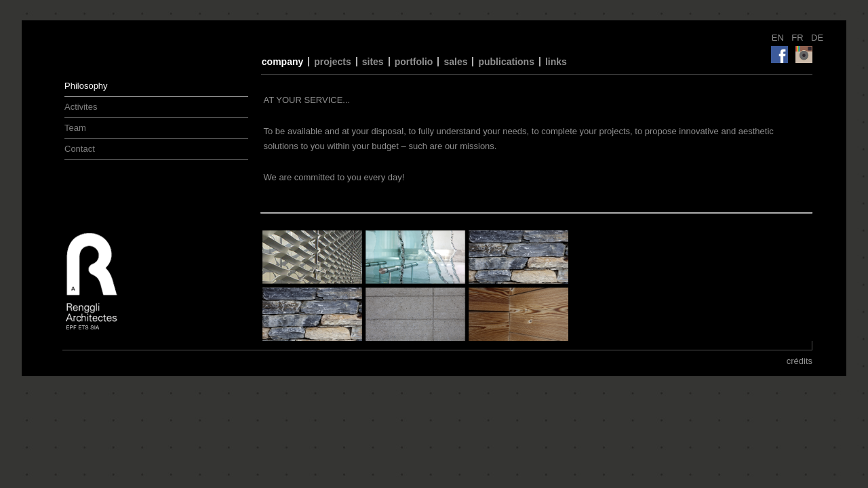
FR (798, 38)
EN (779, 38)
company (282, 62)
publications (506, 62)
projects (332, 62)
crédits (800, 361)
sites (373, 62)
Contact (80, 149)
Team (75, 128)
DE (817, 38)
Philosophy (86, 86)
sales (455, 62)
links (556, 62)
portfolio (414, 62)
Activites (81, 107)
